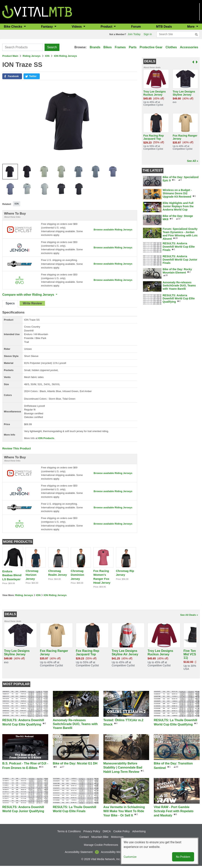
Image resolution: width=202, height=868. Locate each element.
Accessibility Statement (79, 854)
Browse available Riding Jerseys (113, 230)
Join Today (134, 34)
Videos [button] (77, 27)
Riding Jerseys (32, 56)
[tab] (10, 305)
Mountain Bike (100, 839)
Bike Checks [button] (14, 27)
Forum (136, 27)
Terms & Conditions (69, 833)
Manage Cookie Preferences (101, 847)
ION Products (46, 439)
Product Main (10, 56)
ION (47, 56)
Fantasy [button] (47, 27)
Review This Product (17, 449)
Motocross (117, 839)
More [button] (191, 27)
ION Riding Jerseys (66, 56)
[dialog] (160, 851)
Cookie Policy (121, 833)
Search (52, 47)
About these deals (152, 67)
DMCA (107, 833)
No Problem (183, 857)
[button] (12, 76)
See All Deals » (189, 617)
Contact (84, 839)
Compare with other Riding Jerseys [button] (29, 296)
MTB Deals (164, 27)
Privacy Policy (92, 833)
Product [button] (107, 27)
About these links (12, 217)
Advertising (139, 833)
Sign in (148, 34)
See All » (193, 161)
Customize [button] (130, 857)
